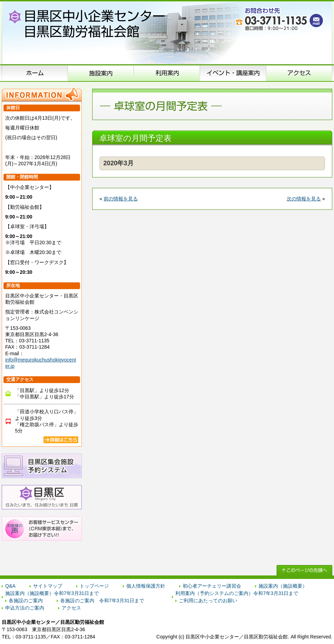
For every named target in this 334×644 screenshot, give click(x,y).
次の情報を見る (304, 199)
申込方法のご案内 (167, 73)
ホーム (35, 73)
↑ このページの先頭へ (304, 570)
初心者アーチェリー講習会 (212, 586)
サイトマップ (48, 586)
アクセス (299, 73)
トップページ (94, 586)
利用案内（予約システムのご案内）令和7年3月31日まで (237, 593)
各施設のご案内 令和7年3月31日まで (102, 601)
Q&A (10, 586)
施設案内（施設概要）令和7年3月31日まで (52, 593)
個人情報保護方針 (146, 586)
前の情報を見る (121, 199)
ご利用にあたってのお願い (208, 601)
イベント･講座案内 (233, 73)
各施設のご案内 (26, 601)
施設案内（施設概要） (101, 73)
